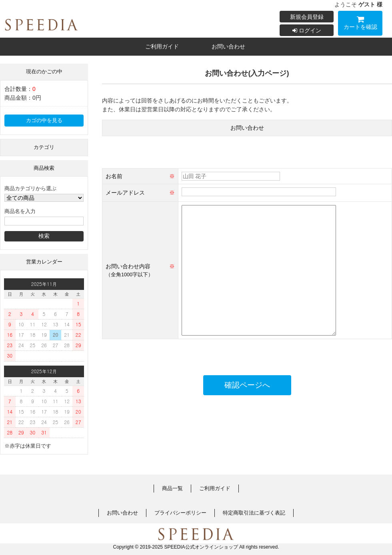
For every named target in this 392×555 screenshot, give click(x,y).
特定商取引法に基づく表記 (254, 513)
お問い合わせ (228, 46)
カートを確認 (360, 24)
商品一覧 (172, 489)
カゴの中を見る (44, 121)
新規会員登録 (307, 17)
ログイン (307, 30)
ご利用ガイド (162, 46)
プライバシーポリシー (180, 513)
